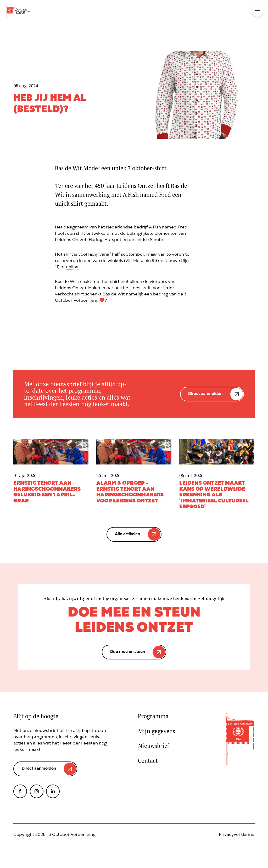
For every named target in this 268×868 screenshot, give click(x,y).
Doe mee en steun (128, 652)
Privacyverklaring (237, 835)
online (72, 267)
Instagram (37, 791)
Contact (148, 761)
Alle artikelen (127, 534)
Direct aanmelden (205, 394)
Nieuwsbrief (153, 746)
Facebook (20, 791)
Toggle (258, 10)
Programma (153, 716)
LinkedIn (53, 791)
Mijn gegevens (157, 731)
